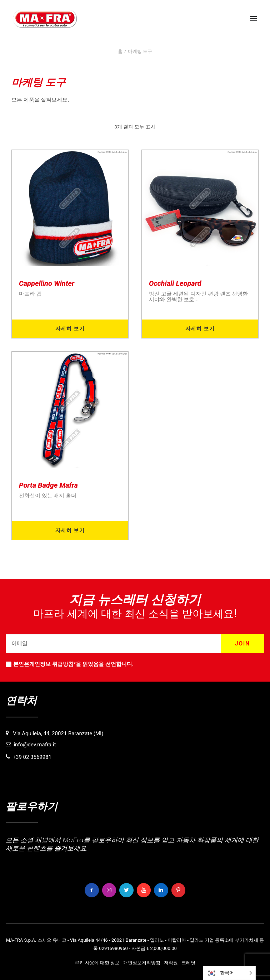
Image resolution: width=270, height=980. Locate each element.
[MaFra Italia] (45, 19)
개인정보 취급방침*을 (55, 664)
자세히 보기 (70, 328)
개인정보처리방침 (142, 963)
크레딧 (188, 963)
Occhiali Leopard (175, 283)
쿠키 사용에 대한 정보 (97, 963)
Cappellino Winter (47, 283)
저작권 (171, 963)
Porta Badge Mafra (48, 485)
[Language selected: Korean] (229, 973)
